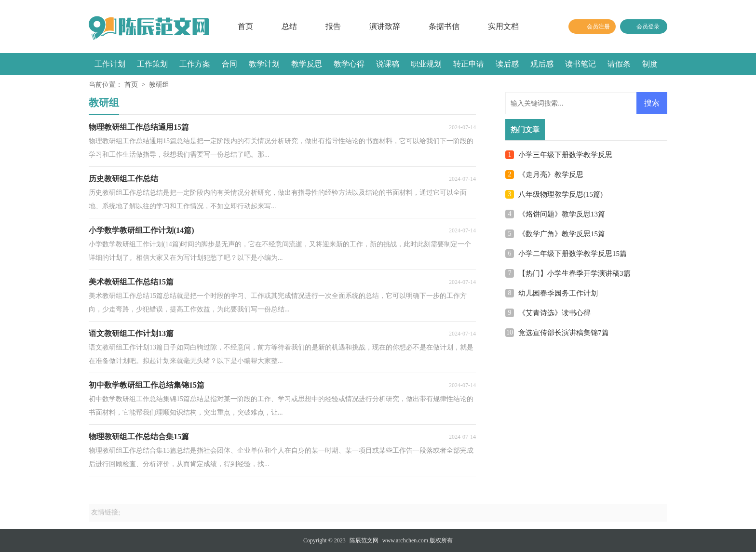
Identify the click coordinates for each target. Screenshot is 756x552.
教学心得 (349, 64)
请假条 (619, 64)
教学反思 (307, 64)
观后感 (542, 64)
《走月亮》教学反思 (551, 175)
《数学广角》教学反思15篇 (562, 234)
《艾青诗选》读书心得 (554, 313)
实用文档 (503, 26)
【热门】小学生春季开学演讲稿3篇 (574, 273)
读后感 (507, 64)
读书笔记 (580, 64)
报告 (333, 26)
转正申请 (469, 64)
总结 (289, 26)
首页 (245, 26)
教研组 (159, 85)
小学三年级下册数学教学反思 (565, 155)
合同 (229, 64)
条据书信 (444, 26)
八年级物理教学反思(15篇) (560, 194)
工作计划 (110, 64)
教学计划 (264, 64)
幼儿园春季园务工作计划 (558, 293)
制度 (650, 64)
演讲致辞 (385, 26)
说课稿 (388, 64)
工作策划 (152, 64)
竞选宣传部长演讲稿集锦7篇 (564, 333)
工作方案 (195, 64)
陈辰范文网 (364, 540)
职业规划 (426, 64)
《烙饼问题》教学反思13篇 (562, 214)
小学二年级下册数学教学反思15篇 (573, 254)
